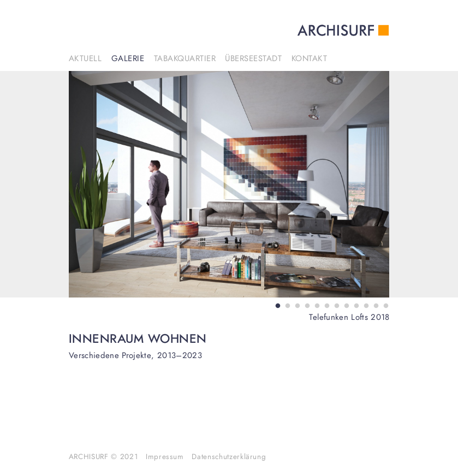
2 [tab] (286, 305)
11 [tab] (374, 305)
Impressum (165, 457)
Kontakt (310, 59)
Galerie (128, 59)
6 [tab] (325, 305)
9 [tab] (355, 305)
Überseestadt (253, 59)
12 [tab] (384, 305)
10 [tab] (365, 305)
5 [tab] (316, 305)
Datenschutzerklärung (229, 457)
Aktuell (85, 59)
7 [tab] (335, 305)
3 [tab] (296, 305)
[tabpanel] (229, 184)
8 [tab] (345, 305)
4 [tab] (306, 305)
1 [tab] (276, 305)
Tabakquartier (185, 59)
